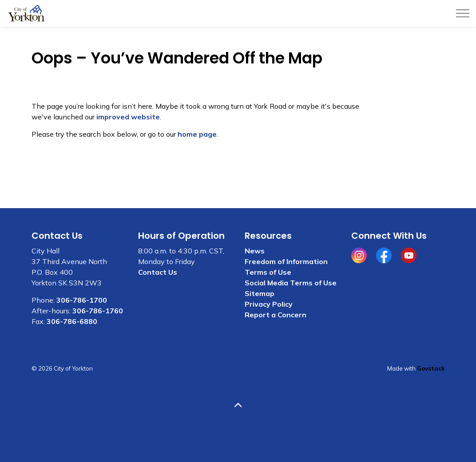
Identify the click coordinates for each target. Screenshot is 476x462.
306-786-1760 (98, 311)
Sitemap (260, 293)
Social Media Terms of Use (291, 283)
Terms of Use (268, 272)
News (255, 251)
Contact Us (158, 272)
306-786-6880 (72, 321)
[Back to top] (238, 405)
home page (197, 134)
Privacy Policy (269, 304)
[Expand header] (463, 13)
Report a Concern (276, 315)
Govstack (431, 368)
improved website (128, 117)
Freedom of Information (286, 261)
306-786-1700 (82, 300)
